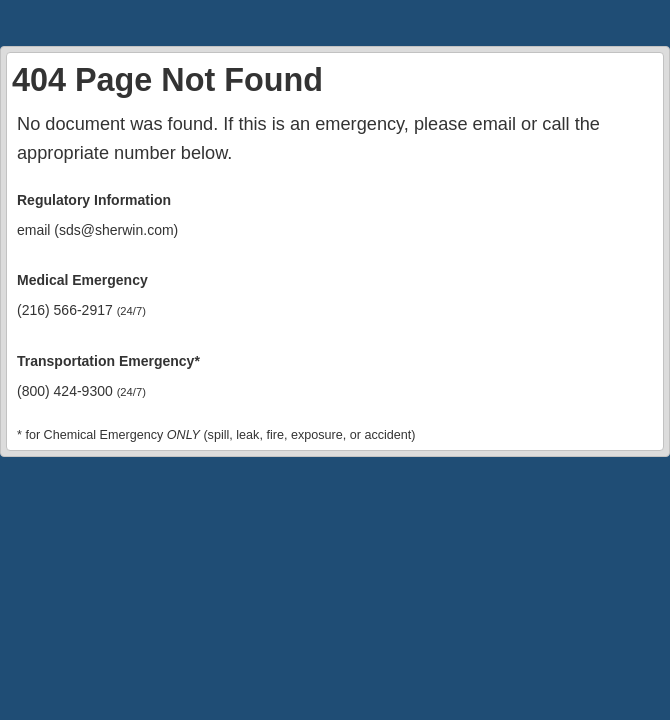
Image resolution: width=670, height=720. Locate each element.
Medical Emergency (82, 280)
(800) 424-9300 (81, 391)
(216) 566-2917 (81, 310)
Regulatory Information (94, 200)
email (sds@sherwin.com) (97, 230)
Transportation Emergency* (108, 361)
